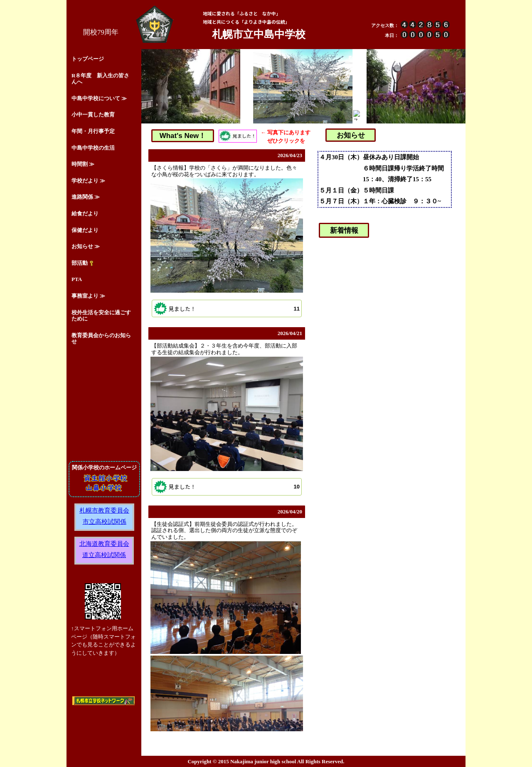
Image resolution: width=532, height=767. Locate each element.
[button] (227, 308)
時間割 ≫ (83, 164)
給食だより (85, 213)
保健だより (85, 230)
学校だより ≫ (88, 181)
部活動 (83, 263)
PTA (77, 279)
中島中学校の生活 (93, 148)
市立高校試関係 (105, 522)
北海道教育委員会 (104, 544)
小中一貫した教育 (93, 115)
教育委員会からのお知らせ (101, 339)
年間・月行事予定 (93, 131)
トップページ (88, 59)
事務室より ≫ (88, 296)
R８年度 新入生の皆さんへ (100, 79)
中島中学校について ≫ (99, 98)
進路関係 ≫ (86, 197)
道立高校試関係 (104, 555)
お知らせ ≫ (86, 246)
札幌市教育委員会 (104, 510)
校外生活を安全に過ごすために (101, 316)
